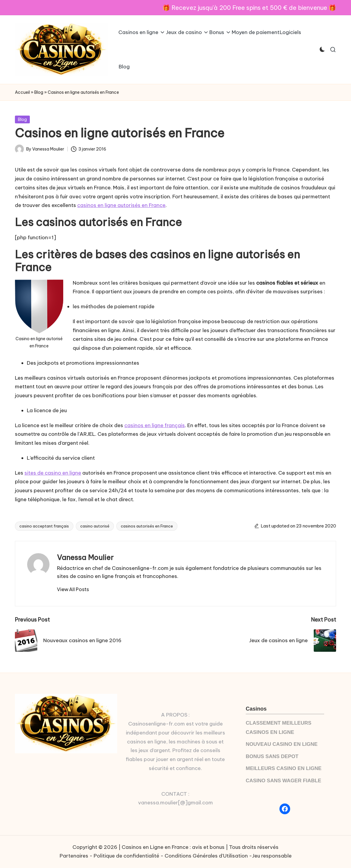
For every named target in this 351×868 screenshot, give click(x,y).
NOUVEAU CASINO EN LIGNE (282, 744)
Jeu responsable (272, 856)
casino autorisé (95, 526)
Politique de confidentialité (126, 856)
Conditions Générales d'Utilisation (206, 856)
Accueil (22, 92)
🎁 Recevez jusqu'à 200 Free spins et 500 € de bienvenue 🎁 (249, 8)
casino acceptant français (44, 526)
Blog (39, 92)
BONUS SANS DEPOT (272, 756)
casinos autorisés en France (147, 526)
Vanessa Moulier (85, 557)
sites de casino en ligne (53, 473)
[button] (73, 589)
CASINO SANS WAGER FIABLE (283, 781)
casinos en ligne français (155, 425)
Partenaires (74, 856)
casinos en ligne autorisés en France (121, 205)
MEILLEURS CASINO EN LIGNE (284, 768)
